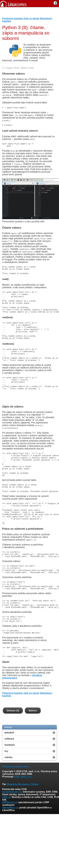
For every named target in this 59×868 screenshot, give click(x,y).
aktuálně (9, 771)
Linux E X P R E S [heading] (29, 4)
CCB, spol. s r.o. (23, 815)
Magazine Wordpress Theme (23, 822)
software (9, 777)
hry (6, 789)
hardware (10, 783)
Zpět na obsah (31, 18)
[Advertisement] (28, 13)
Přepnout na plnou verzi (15, 804)
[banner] (29, 4)
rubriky (8, 795)
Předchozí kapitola (12, 18)
